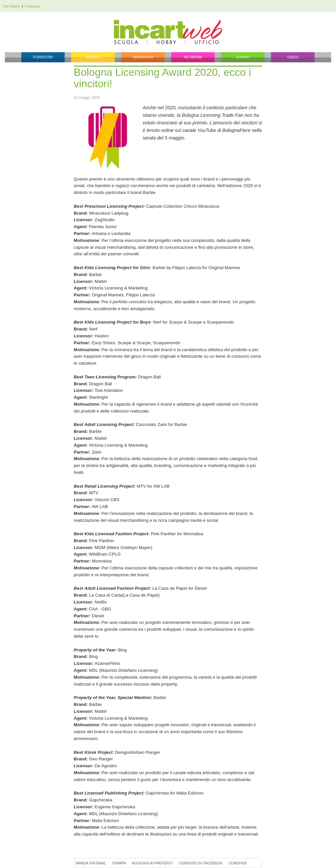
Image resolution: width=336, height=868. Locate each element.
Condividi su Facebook (200, 863)
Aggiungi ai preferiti (152, 863)
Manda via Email (91, 863)
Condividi (238, 863)
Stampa (119, 863)
